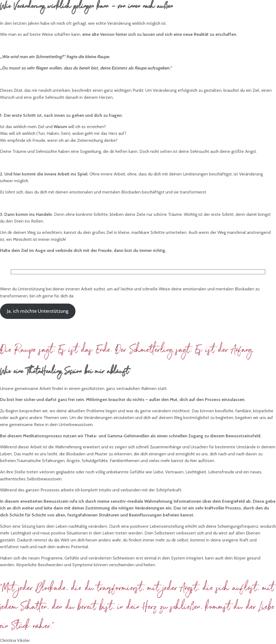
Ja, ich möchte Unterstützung (38, 311)
